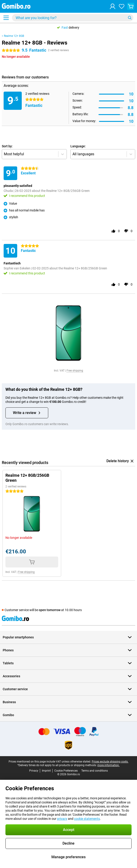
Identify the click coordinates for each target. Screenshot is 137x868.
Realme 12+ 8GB (14, 36)
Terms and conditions (95, 771)
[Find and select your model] (73, 18)
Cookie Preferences (66, 771)
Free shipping (75, 371)
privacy (62, 819)
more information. (108, 765)
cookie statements (87, 819)
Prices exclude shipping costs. (110, 762)
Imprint (46, 771)
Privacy (34, 771)
